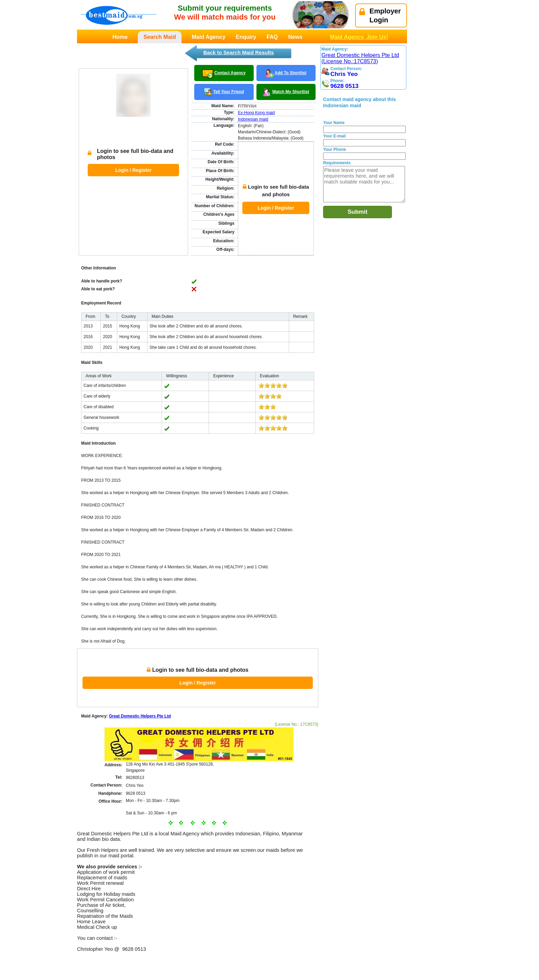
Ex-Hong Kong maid (256, 113)
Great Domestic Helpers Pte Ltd (140, 684)
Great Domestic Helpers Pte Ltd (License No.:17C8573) (360, 58)
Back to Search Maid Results (238, 52)
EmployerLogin (380, 15)
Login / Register (133, 154)
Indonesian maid (253, 119)
